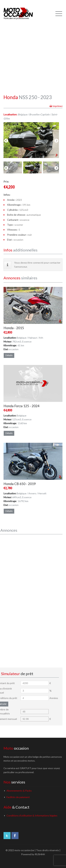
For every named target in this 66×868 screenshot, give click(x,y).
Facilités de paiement (18, 797)
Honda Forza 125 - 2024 (21, 406)
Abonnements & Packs (19, 791)
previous (6, 141)
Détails (9, 355)
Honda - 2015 (14, 328)
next (56, 141)
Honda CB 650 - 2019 (20, 484)
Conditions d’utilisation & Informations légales (32, 815)
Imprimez (57, 106)
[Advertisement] (33, 54)
